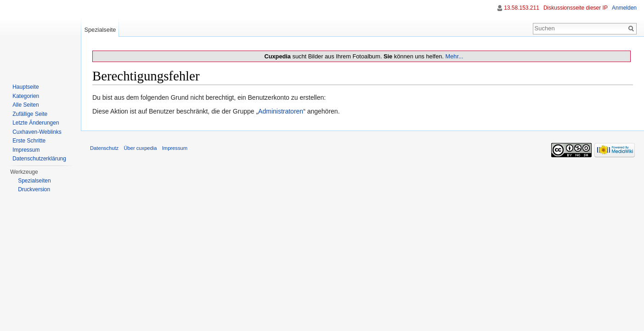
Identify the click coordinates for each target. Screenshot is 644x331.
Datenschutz (104, 148)
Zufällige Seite (30, 114)
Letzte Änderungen (36, 123)
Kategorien (26, 96)
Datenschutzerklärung (39, 159)
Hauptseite (25, 87)
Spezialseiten (34, 181)
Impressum (26, 150)
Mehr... (454, 56)
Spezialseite (100, 30)
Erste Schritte (29, 141)
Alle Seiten (25, 105)
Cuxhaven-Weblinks (37, 132)
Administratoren (281, 111)
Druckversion (34, 189)
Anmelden (624, 8)
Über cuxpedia (140, 148)
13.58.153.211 (522, 8)
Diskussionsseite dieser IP (576, 8)
